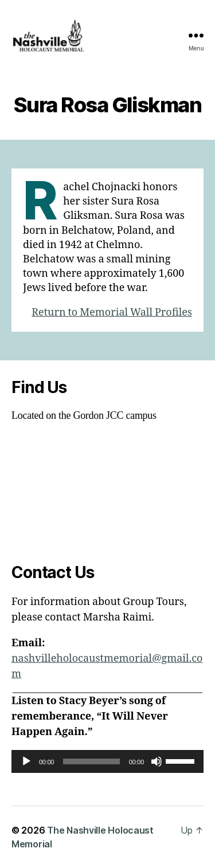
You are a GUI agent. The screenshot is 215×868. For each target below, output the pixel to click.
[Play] (26, 761)
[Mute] (157, 761)
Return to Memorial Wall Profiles (112, 313)
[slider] (91, 761)
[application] (107, 761)
